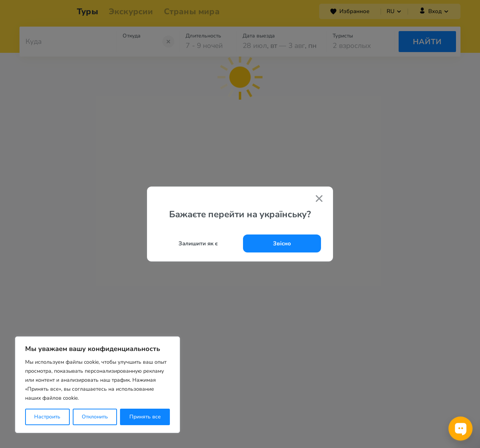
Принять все (145, 417)
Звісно (282, 243)
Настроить (47, 417)
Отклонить (95, 417)
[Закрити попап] (319, 199)
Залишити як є (198, 243)
